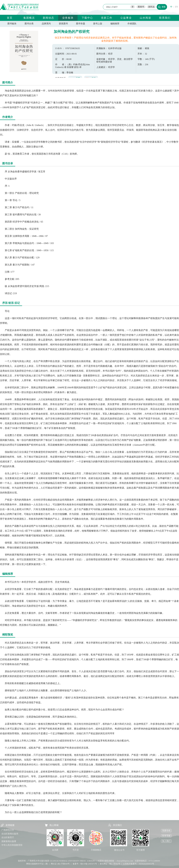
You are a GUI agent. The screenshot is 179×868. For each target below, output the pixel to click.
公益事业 (126, 18)
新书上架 (98, 24)
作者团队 (132, 24)
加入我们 (166, 841)
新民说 (151, 7)
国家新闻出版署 (9, 841)
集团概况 (29, 18)
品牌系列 (46, 24)
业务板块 (68, 18)
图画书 (141, 7)
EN (176, 7)
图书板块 (12, 24)
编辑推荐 (115, 24)
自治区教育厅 (8, 837)
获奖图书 (63, 24)
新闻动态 (48, 18)
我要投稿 (166, 831)
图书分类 (29, 24)
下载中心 (87, 18)
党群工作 (107, 18)
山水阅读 (145, 18)
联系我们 (165, 18)
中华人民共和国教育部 (12, 845)
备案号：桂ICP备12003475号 (85, 864)
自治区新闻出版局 (10, 834)
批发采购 (166, 836)
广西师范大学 (8, 830)
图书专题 (81, 24)
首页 (10, 18)
